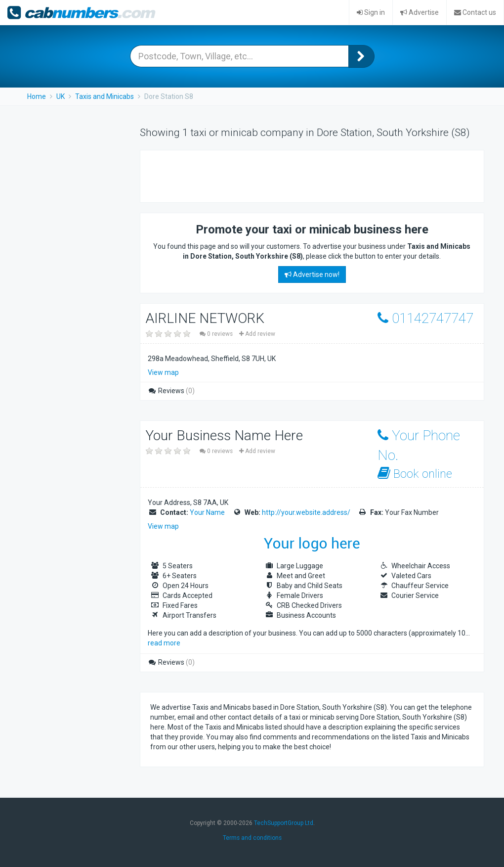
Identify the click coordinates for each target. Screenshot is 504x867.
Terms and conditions (252, 838)
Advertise (420, 12)
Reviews (171, 391)
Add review (257, 334)
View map (163, 372)
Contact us (475, 12)
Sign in (371, 12)
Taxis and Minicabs (105, 96)
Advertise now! (312, 274)
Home (37, 96)
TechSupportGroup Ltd (284, 823)
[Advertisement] (266, 175)
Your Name (207, 512)
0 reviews (217, 334)
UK (61, 96)
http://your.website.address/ (306, 512)
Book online (415, 474)
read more (164, 643)
